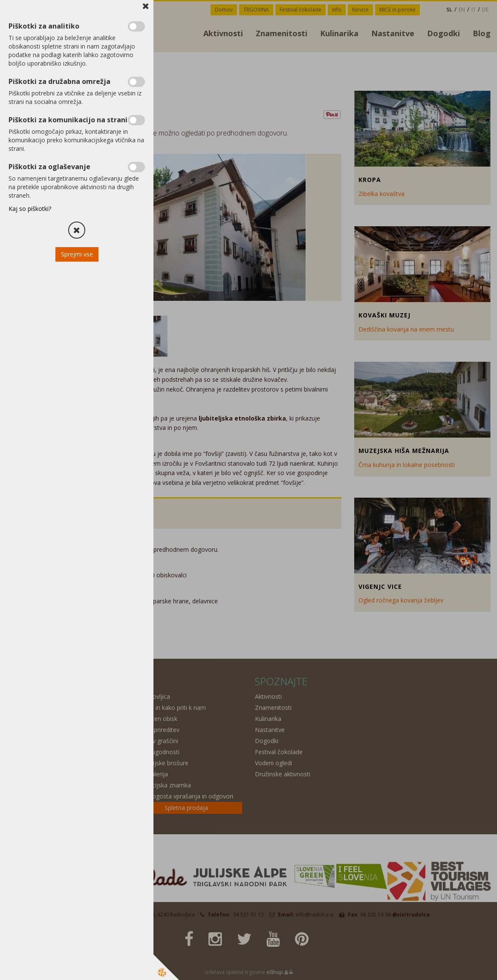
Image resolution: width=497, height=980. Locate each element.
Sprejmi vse (77, 254)
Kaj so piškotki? (30, 209)
